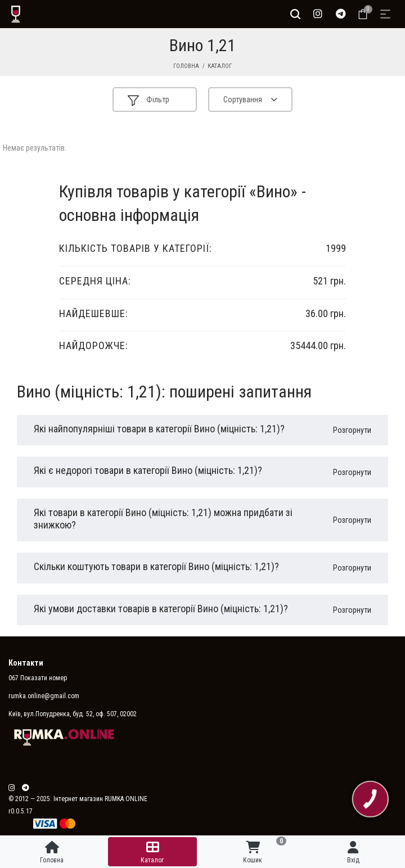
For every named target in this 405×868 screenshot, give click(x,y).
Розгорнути (352, 430)
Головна (186, 66)
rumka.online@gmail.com (44, 696)
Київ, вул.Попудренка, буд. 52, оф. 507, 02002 (73, 714)
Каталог (220, 66)
